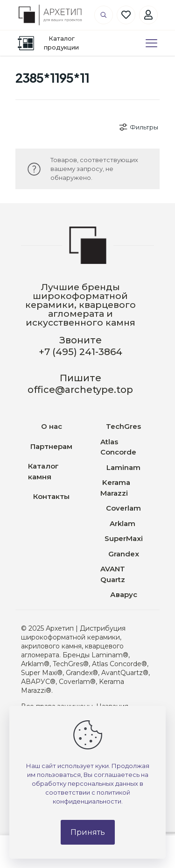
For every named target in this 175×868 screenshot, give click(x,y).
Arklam (123, 523)
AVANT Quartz (113, 574)
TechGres (123, 426)
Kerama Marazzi (115, 488)
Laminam (123, 467)
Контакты (51, 496)
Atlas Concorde (118, 447)
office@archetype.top (80, 390)
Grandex (124, 554)
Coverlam (123, 508)
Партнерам (51, 446)
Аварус (124, 594)
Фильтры (138, 127)
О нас (52, 426)
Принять (88, 832)
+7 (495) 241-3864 (80, 352)
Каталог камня (43, 471)
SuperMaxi (124, 538)
